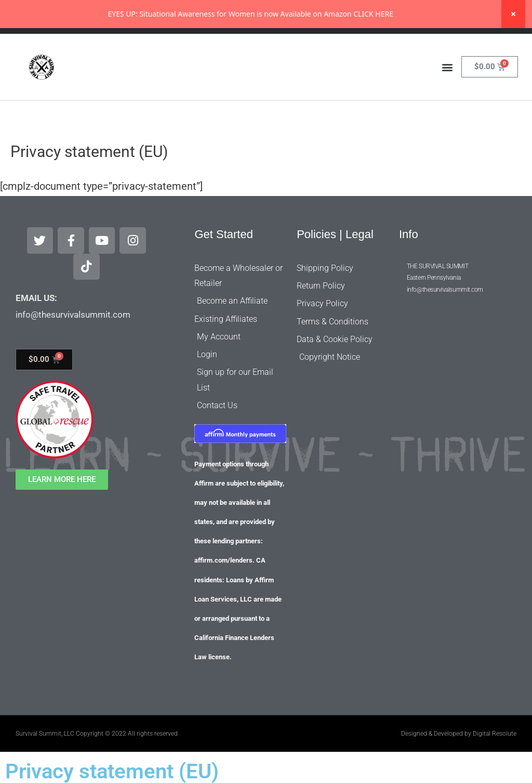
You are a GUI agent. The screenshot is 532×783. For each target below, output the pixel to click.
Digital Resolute (495, 725)
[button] (447, 95)
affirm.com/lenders (223, 552)
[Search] (361, 47)
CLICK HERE (373, 14)
